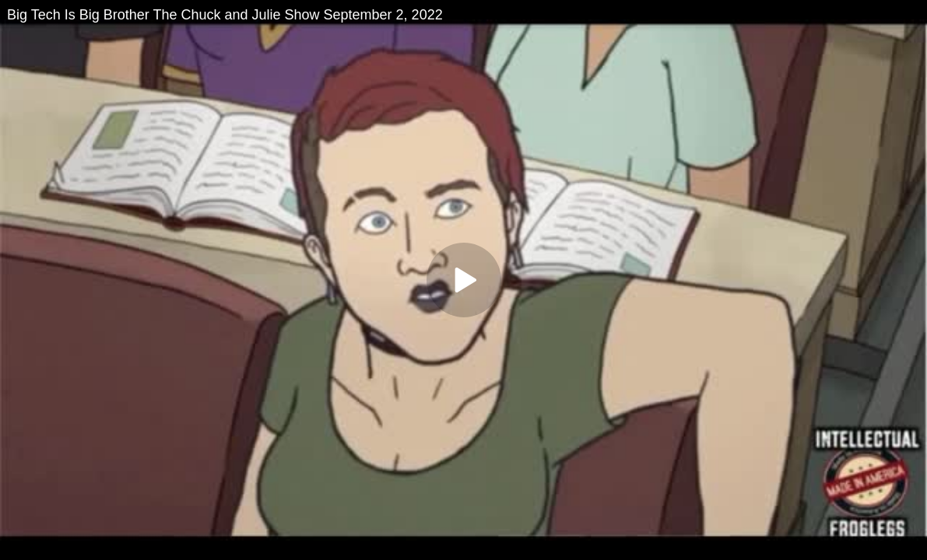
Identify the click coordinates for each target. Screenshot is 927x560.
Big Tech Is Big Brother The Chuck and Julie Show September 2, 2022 (225, 15)
